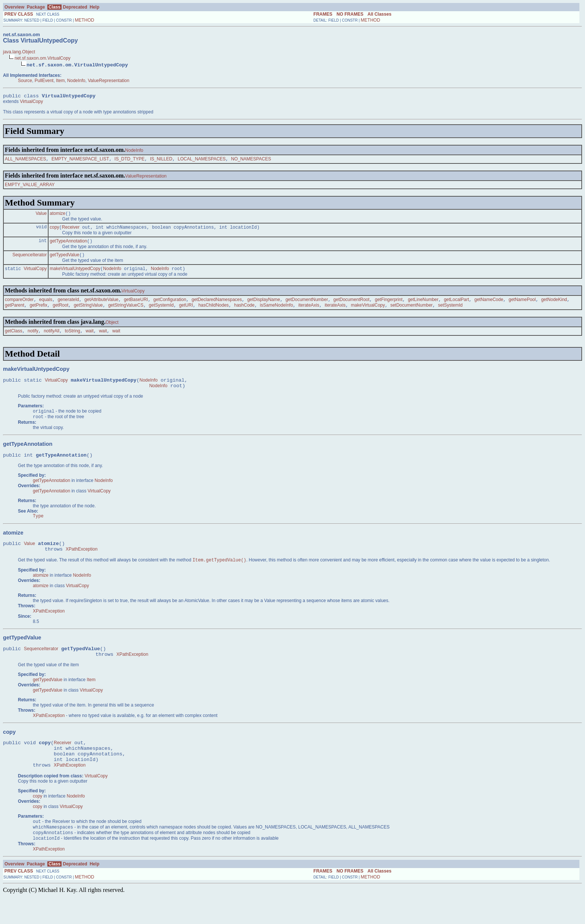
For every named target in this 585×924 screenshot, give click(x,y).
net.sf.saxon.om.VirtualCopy (43, 58)
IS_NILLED (161, 161)
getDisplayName (264, 306)
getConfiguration (170, 306)
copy (54, 231)
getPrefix (38, 312)
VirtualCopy (31, 103)
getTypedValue (64, 260)
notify (33, 339)
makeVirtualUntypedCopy (75, 274)
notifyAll (51, 339)
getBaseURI (136, 306)
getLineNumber (423, 306)
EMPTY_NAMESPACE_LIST (80, 161)
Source (25, 81)
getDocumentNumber (307, 306)
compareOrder (19, 306)
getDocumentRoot (352, 306)
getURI (186, 312)
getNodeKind (554, 306)
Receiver (71, 231)
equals (46, 306)
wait (89, 339)
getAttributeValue (101, 306)
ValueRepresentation (108, 81)
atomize (57, 216)
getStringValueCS (126, 312)
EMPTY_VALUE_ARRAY (30, 187)
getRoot (60, 312)
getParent (15, 312)
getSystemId (161, 312)
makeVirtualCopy (368, 312)
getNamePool (522, 306)
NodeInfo (76, 81)
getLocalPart (456, 306)
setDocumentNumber (411, 312)
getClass (14, 339)
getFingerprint (389, 306)
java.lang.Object (19, 52)
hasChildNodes (214, 312)
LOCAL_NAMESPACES (202, 161)
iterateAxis (309, 312)
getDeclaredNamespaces (217, 306)
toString (73, 339)
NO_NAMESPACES (251, 161)
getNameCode (489, 306)
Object (112, 329)
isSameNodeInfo (277, 312)
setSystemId (450, 312)
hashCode (244, 312)
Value (41, 216)
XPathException (82, 565)
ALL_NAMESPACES (26, 161)
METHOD (85, 20)
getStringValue (88, 312)
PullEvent (44, 81)
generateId (68, 306)
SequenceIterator (29, 260)
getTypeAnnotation (68, 245)
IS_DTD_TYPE (130, 161)
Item (60, 81)
